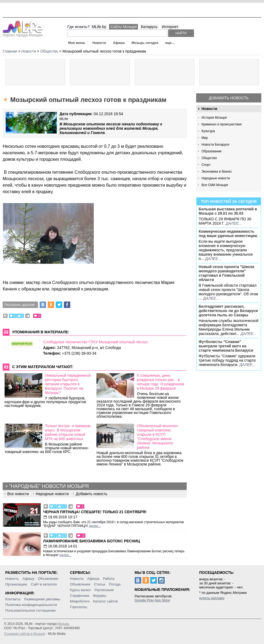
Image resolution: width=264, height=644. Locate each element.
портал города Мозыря (23, 33)
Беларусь (149, 27)
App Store (162, 600)
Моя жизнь (77, 43)
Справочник (80, 596)
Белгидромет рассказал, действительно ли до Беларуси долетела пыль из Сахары (228, 311)
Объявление (48, 579)
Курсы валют (81, 590)
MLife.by (99, 27)
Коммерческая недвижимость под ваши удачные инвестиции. (228, 234)
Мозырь (64, 624)
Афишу (28, 579)
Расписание (104, 590)
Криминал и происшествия (222, 124)
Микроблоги (80, 601)
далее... (234, 223)
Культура (208, 131)
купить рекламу (212, 598)
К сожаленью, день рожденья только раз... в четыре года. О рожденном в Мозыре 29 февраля (160, 382)
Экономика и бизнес (217, 172)
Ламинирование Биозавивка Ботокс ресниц (91, 541)
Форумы (100, 596)
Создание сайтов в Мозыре (25, 634)
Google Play (144, 600)
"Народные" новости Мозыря (49, 486)
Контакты (13, 599)
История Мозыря (214, 118)
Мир (205, 138)
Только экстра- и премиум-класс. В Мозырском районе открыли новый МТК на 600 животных (68, 432)
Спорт (206, 165)
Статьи (100, 584)
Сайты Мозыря (124, 27)
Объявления (80, 584)
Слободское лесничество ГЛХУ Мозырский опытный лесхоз (95, 342)
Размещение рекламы (42, 599)
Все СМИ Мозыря (215, 185)
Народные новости (216, 178)
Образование (211, 151)
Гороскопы (79, 607)
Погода (115, 584)
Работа (109, 579)
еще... (170, 43)
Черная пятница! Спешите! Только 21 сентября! (95, 512)
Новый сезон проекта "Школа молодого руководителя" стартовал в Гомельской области (227, 273)
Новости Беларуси (215, 145)
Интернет (170, 27)
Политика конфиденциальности (31, 605)
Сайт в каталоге (44, 584)
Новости (99, 43)
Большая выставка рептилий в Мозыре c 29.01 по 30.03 (228, 211)
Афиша (119, 43)
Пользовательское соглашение (31, 610)
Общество (209, 158)
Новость (12, 579)
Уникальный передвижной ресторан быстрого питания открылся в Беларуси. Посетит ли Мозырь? (68, 384)
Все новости (18, 494)
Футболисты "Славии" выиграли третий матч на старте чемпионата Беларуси (226, 346)
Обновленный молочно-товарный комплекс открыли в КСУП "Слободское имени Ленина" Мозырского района (158, 437)
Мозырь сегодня (145, 43)
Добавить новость (229, 98)
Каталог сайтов (106, 601)
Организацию (16, 584)
